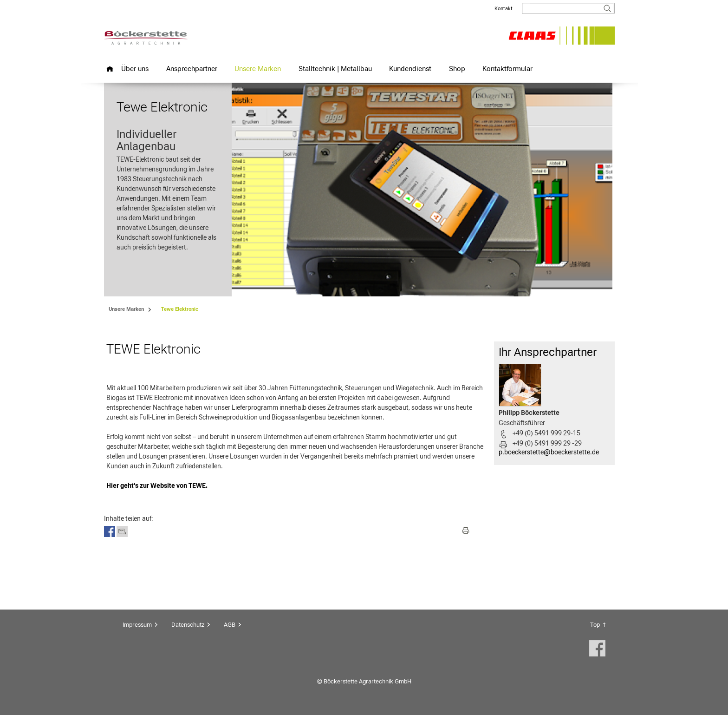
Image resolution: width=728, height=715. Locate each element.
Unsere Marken (258, 69)
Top (595, 625)
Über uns (135, 69)
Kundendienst (410, 69)
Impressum (137, 625)
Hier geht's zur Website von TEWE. (157, 485)
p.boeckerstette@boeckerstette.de (549, 452)
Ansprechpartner (192, 69)
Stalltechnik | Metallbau (335, 69)
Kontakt (504, 9)
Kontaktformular (507, 69)
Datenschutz (188, 625)
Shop (457, 69)
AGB (230, 625)
